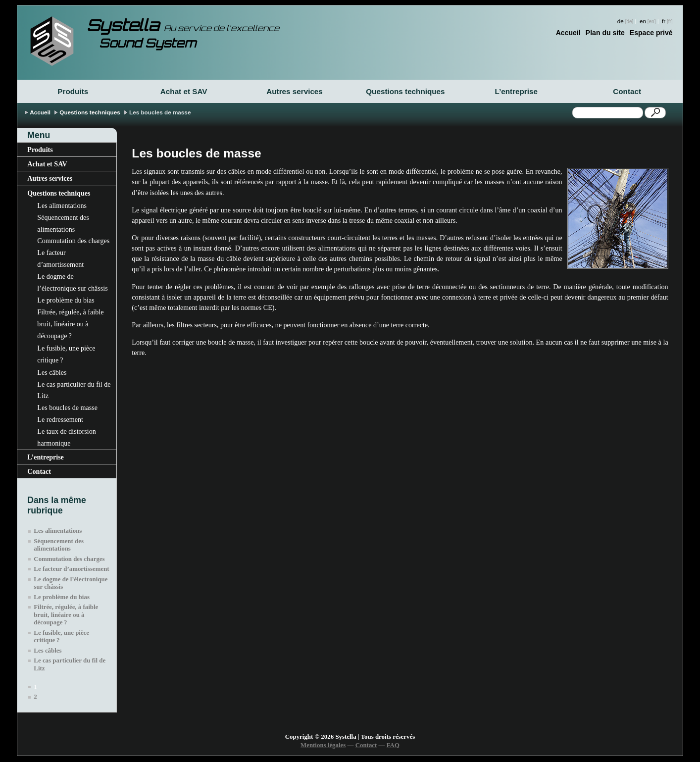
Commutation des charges (73, 241)
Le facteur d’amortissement (60, 258)
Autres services (295, 91)
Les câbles (52, 372)
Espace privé (651, 33)
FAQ (393, 745)
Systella (183, 25)
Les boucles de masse (67, 407)
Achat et (184, 91)
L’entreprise (516, 91)
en (643, 21)
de (621, 21)
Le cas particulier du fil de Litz (74, 390)
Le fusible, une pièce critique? (66, 354)
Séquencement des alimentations (63, 223)
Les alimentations (62, 205)
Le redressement (60, 419)
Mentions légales (323, 745)
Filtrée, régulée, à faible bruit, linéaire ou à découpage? (70, 324)
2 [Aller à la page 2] (35, 697)
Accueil (568, 33)
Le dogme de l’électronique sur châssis (72, 282)
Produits (73, 91)
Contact (627, 91)
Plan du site (605, 33)
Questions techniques (405, 91)
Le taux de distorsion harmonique (66, 437)
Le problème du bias (66, 300)
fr (664, 21)
